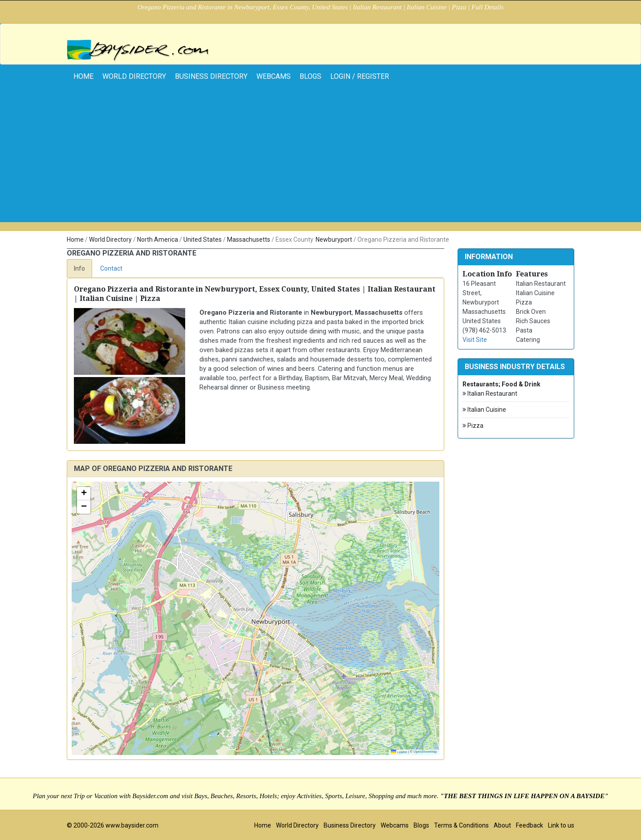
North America (158, 239)
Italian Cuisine (484, 410)
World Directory (134, 76)
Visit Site (475, 340)
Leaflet (399, 752)
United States (203, 239)
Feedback (529, 825)
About (502, 825)
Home (75, 239)
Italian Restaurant (490, 394)
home (83, 76)
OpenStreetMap (425, 752)
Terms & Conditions (461, 825)
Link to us (561, 825)
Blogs (310, 76)
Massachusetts (249, 239)
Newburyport (334, 239)
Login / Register (360, 76)
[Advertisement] (320, 160)
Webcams (274, 76)
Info (79, 268)
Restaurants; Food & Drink (501, 384)
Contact (111, 268)
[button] (84, 494)
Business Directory (211, 76)
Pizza (473, 426)
